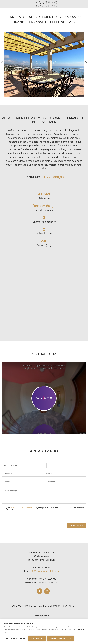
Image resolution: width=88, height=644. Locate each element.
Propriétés (30, 606)
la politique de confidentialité (23, 508)
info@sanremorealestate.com (45, 571)
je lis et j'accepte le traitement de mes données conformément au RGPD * (46, 509)
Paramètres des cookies (15, 638)
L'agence (16, 606)
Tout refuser (37, 638)
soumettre (77, 525)
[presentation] (2, 63)
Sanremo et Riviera (50, 606)
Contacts (69, 606)
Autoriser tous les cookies (60, 638)
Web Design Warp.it (42, 616)
